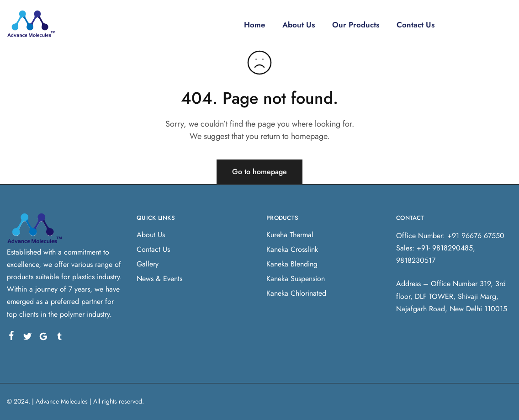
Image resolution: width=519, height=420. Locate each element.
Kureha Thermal (290, 235)
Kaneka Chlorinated (296, 293)
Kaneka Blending (292, 264)
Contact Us (417, 25)
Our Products (356, 25)
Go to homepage (259, 172)
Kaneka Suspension (296, 279)
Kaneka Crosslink (292, 249)
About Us (298, 25)
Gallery (148, 264)
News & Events (159, 279)
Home (253, 25)
